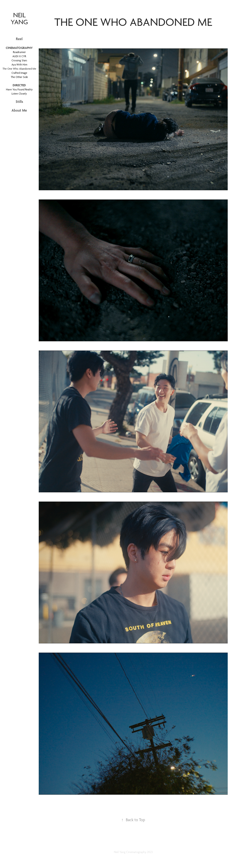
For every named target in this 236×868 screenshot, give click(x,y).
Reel (19, 39)
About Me (19, 110)
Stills (19, 102)
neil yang (19, 18)
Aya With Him (19, 65)
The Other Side (19, 77)
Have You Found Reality (19, 89)
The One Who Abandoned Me (19, 69)
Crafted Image (19, 73)
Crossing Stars (19, 60)
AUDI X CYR (19, 56)
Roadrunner (19, 52)
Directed (19, 85)
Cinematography (19, 48)
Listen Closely (19, 94)
